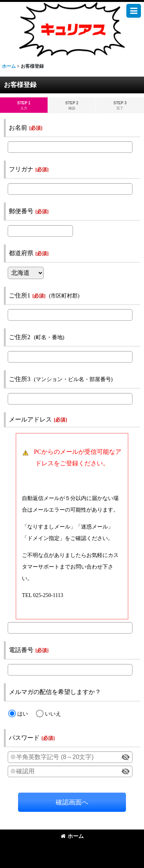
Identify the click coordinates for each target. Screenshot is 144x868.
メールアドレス (30, 419)
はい (23, 714)
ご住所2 (20, 337)
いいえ (53, 714)
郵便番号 (21, 211)
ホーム (72, 836)
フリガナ (21, 169)
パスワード (24, 738)
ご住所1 (20, 295)
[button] (134, 11)
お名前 (18, 128)
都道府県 (21, 253)
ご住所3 (20, 379)
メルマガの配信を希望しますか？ (55, 692)
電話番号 (21, 650)
